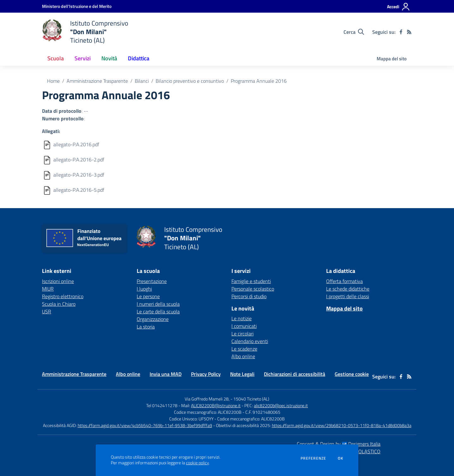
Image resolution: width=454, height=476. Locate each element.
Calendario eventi (250, 341)
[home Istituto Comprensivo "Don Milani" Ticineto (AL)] (85, 32)
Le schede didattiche (348, 289)
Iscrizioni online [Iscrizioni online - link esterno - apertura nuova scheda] (58, 281)
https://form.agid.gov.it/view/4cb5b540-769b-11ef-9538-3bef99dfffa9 (145, 425)
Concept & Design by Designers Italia (339, 444)
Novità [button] (109, 58)
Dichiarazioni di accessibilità (295, 374)
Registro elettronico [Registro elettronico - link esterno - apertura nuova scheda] (63, 296)
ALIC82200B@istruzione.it (216, 405)
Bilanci (142, 81)
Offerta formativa (344, 281)
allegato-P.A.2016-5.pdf (79, 190)
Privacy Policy (206, 374)
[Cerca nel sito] (354, 32)
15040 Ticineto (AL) (251, 399)
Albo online (243, 356)
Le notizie (242, 318)
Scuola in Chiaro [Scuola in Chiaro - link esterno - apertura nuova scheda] (59, 304)
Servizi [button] (83, 58)
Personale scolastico (253, 289)
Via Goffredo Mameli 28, (207, 399)
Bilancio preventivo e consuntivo (190, 81)
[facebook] (401, 32)
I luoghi (144, 289)
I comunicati (244, 326)
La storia (146, 327)
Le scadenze (244, 349)
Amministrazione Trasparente (97, 81)
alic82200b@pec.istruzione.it (281, 405)
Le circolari (242, 334)
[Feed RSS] (409, 32)
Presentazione (152, 281)
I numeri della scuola (158, 304)
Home (53, 81)
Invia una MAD (166, 374)
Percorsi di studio (249, 296)
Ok (341, 458)
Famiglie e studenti (251, 281)
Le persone (148, 296)
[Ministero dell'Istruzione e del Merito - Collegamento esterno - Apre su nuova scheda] (77, 6)
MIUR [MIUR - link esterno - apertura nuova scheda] (48, 289)
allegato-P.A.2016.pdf (76, 144)
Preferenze (313, 458)
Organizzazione (153, 319)
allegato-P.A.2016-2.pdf (79, 160)
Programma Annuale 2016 (259, 81)
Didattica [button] (139, 58)
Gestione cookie (352, 374)
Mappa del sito (392, 59)
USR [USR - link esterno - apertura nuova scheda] (47, 311)
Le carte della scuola (158, 311)
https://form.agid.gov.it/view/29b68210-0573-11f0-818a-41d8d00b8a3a (342, 425)
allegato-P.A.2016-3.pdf (79, 175)
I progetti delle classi (348, 296)
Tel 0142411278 (162, 405)
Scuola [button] (56, 58)
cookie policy (197, 463)
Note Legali (242, 374)
